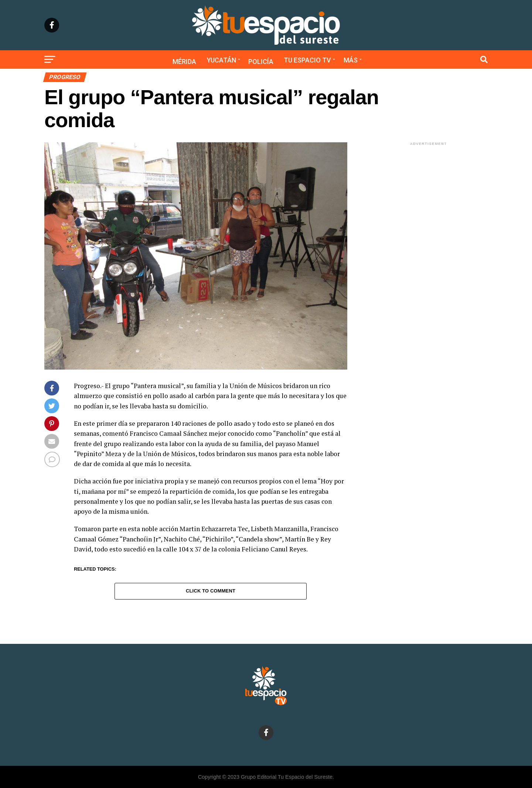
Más (351, 60)
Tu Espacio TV (307, 60)
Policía (261, 62)
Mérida (184, 62)
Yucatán (221, 60)
